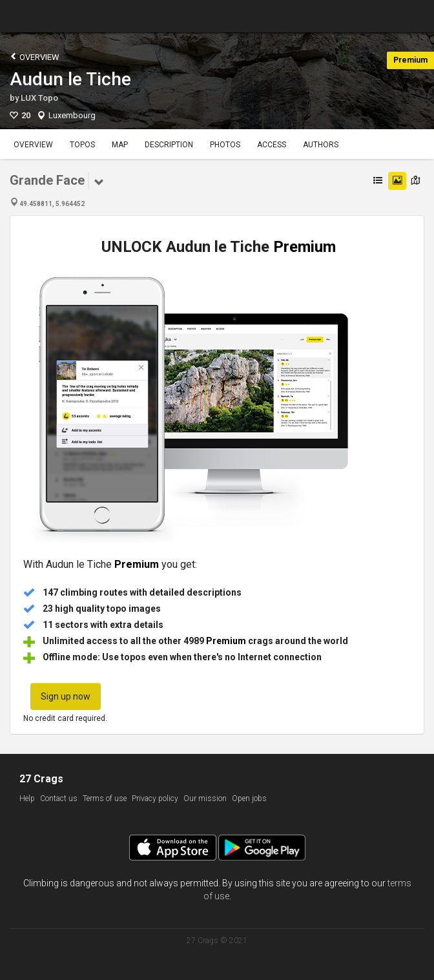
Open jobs (249, 798)
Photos (225, 145)
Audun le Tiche (70, 79)
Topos (82, 145)
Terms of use (105, 798)
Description (169, 145)
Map (120, 145)
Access (272, 145)
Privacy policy (155, 798)
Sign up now (66, 696)
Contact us (59, 798)
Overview (35, 57)
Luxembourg (72, 115)
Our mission (205, 798)
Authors (321, 145)
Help (27, 798)
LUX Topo (39, 98)
